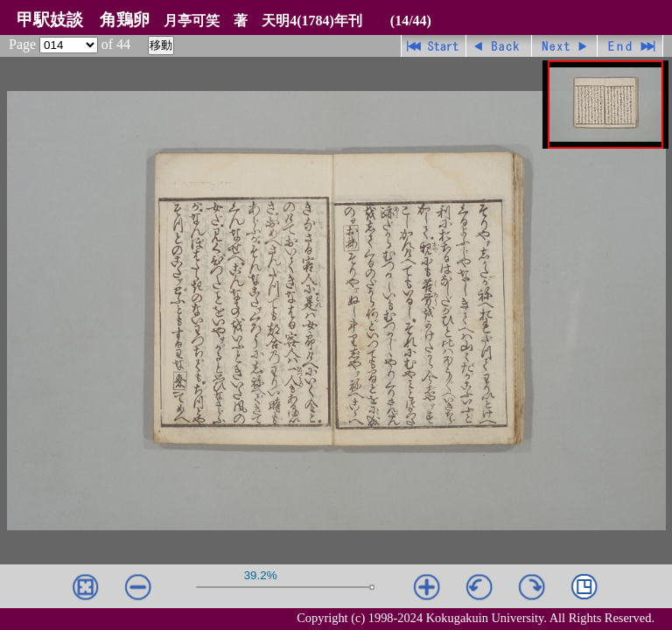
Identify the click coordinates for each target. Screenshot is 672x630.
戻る (499, 46)
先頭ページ (434, 46)
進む (565, 46)
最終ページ (630, 46)
